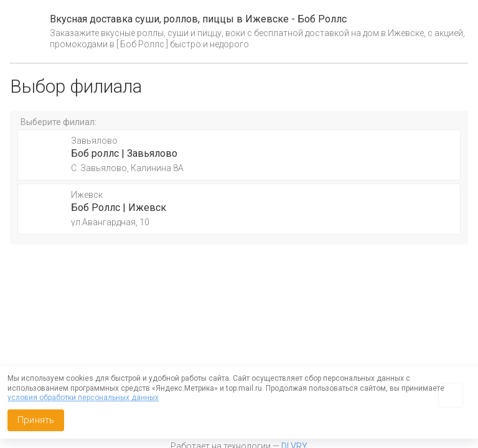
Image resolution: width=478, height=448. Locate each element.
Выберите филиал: (59, 122)
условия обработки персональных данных (83, 398)
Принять (36, 420)
